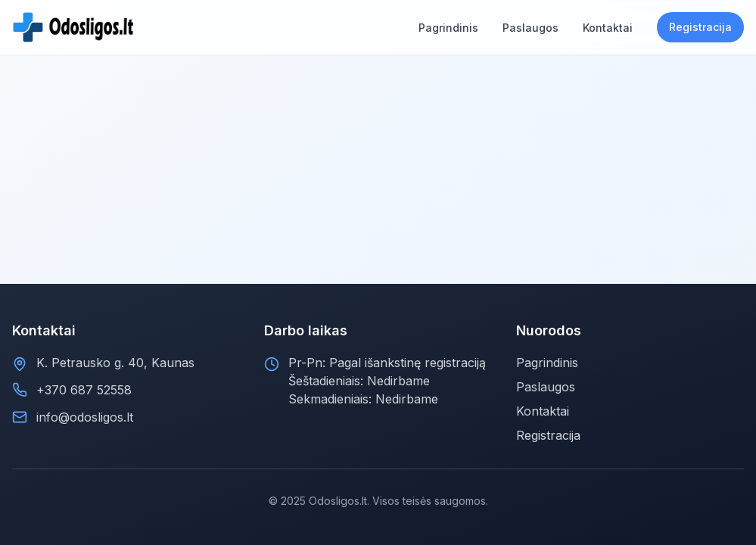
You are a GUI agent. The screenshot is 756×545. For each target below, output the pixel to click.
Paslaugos (546, 387)
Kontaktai (543, 411)
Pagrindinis (547, 363)
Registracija (700, 27)
